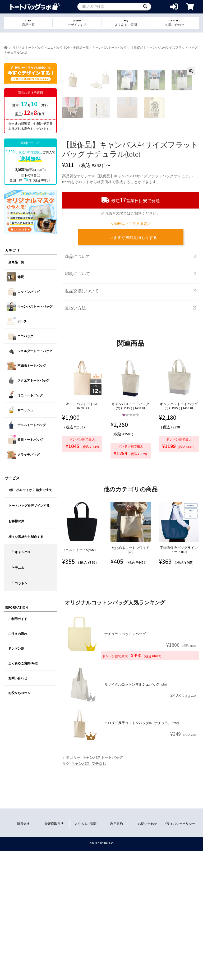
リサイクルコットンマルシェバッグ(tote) (136, 794)
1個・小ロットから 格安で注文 (30, 490)
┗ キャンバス (21, 552)
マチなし (99, 873)
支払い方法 (131, 418)
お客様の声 (16, 521)
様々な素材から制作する (26, 537)
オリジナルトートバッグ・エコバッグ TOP (39, 47)
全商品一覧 (81, 47)
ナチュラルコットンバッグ (125, 744)
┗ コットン (19, 583)
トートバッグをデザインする (29, 505)
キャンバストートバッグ (110, 47)
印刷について (131, 383)
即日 (19, 114)
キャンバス (80, 873)
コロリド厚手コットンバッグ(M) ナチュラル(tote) (142, 833)
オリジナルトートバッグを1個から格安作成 (35, 7)
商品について (131, 366)
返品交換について (131, 401)
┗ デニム (18, 568)
